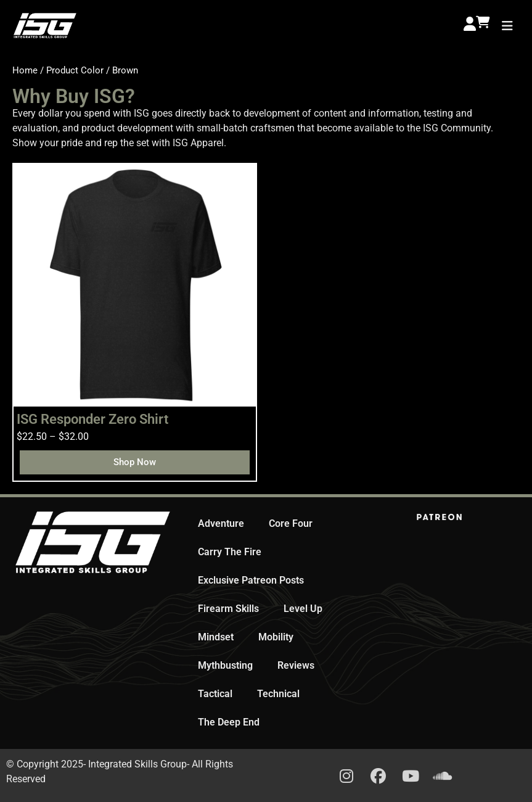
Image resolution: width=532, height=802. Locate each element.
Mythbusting (225, 665)
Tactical (215, 694)
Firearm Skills (228, 609)
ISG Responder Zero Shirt (92, 419)
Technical (278, 694)
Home (25, 70)
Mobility (276, 637)
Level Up (303, 609)
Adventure (221, 523)
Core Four (291, 523)
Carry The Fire (230, 552)
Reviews (296, 665)
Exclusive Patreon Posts (251, 580)
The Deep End (229, 722)
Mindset (216, 637)
